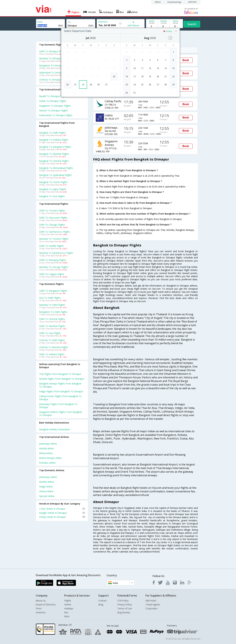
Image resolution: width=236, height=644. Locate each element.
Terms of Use (125, 608)
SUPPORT (192, 2)
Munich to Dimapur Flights (54, 110)
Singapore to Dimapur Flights (55, 106)
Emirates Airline (47, 463)
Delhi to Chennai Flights (52, 319)
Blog (101, 604)
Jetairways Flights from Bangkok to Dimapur (58, 406)
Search (192, 24)
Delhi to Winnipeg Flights (53, 260)
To (69, 22)
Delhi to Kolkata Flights (52, 354)
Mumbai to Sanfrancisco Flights (56, 253)
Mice (67, 616)
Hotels (68, 604)
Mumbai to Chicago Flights (54, 267)
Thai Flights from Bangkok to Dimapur (60, 374)
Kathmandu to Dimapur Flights (56, 115)
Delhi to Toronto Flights (52, 211)
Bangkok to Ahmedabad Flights (56, 168)
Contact (103, 601)
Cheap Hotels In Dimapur (62, 517)
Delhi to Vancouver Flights (53, 218)
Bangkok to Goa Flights (52, 196)
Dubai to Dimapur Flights (53, 101)
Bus (66, 612)
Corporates (152, 608)
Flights (68, 601)
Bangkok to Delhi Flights (52, 133)
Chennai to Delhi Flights (52, 340)
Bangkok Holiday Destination (55, 429)
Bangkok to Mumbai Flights (54, 154)
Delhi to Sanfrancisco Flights (55, 232)
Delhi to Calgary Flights (52, 274)
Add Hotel (151, 601)
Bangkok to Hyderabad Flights (55, 175)
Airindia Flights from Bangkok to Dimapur (62, 379)
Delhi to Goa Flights (50, 333)
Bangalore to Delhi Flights (53, 312)
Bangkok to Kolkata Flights (54, 140)
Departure (103, 22)
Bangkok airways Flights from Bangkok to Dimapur (60, 385)
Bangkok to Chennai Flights (54, 161)
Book (186, 60)
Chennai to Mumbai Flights (54, 347)
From (40, 22)
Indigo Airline (46, 487)
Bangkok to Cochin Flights (53, 182)
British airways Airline (50, 458)
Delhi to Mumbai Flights (52, 326)
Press (39, 608)
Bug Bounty (124, 612)
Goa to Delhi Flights (50, 298)
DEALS (158, 2)
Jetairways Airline (48, 444)
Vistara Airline (46, 491)
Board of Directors (46, 604)
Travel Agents (153, 604)
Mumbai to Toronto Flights (54, 239)
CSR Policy (123, 601)
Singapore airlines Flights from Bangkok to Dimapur (61, 414)
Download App (174, 2)
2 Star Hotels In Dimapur (62, 509)
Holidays (69, 608)
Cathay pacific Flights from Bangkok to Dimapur (60, 398)
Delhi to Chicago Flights (52, 225)
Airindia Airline (47, 448)
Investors (41, 612)
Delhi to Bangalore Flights (53, 291)
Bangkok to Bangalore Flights (55, 147)
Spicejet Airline (47, 496)
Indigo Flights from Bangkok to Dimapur (61, 391)
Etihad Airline (46, 453)
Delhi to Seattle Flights (51, 246)
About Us (41, 601)
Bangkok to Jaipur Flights (53, 189)
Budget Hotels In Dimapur (62, 513)
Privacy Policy (125, 604)
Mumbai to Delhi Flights (52, 305)
